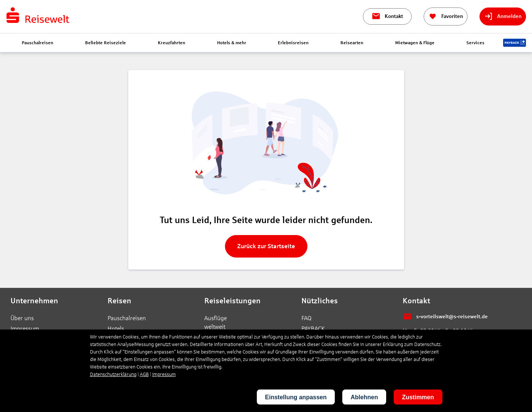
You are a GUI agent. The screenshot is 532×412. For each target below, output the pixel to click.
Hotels (116, 329)
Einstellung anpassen (296, 397)
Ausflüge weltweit (216, 322)
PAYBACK (313, 329)
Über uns (22, 318)
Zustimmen (418, 397)
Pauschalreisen (127, 318)
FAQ (306, 318)
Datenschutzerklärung (113, 375)
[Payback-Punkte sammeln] (515, 43)
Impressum (25, 329)
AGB (144, 375)
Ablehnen (364, 397)
